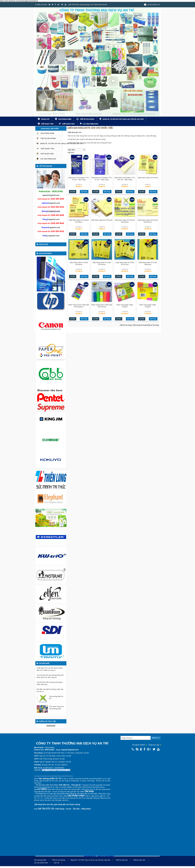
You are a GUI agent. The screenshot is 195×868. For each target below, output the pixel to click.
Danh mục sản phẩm (50, 129)
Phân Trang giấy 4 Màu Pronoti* (148, 306)
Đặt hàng (84, 192)
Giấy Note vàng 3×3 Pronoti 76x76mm (79, 221)
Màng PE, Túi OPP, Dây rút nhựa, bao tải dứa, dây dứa (123, 119)
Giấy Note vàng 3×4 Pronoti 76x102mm (125, 221)
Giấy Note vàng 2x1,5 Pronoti (102, 220)
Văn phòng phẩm (65, 119)
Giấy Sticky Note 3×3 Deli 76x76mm (79, 263)
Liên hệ (56, 863)
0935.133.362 (41, 5)
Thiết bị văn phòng (87, 119)
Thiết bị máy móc (68, 124)
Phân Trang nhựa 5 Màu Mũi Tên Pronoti (102, 306)
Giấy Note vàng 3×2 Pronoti (148, 178)
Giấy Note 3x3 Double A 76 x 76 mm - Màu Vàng (79, 179)
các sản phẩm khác (90, 124)
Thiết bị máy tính (47, 124)
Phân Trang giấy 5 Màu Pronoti (125, 306)
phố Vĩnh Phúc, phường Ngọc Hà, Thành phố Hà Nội (87, 5)
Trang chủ (45, 119)
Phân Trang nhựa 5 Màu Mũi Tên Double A (79, 306)
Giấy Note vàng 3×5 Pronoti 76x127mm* (148, 221)
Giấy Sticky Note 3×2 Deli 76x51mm (148, 263)
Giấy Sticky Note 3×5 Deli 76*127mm (125, 263)
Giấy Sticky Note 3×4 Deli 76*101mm (102, 263)
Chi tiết (73, 192)
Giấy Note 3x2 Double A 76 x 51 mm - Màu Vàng (102, 179)
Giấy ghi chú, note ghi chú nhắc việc (72, 128)
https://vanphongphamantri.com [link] (56, 770)
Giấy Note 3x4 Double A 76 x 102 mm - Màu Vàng (125, 179)
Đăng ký (156, 738)
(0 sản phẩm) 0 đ (154, 5)
